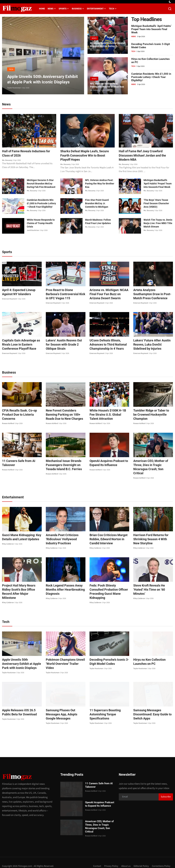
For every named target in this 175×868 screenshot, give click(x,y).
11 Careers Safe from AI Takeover (17, 464)
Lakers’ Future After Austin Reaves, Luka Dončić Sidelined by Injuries (152, 345)
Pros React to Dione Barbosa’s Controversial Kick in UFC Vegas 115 (66, 295)
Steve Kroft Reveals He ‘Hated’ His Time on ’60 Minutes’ (152, 584)
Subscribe (166, 790)
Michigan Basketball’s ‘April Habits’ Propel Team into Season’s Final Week (151, 29)
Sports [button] (64, 9)
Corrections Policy (161, 859)
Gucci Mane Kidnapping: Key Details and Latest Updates (20, 534)
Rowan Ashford (8, 424)
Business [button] (78, 9)
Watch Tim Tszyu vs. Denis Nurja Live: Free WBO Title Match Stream (158, 224)
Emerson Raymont (9, 300)
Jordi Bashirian (33, 231)
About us (124, 859)
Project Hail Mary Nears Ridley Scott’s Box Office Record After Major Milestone (21, 586)
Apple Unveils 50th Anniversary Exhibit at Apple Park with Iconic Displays (22, 657)
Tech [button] (113, 9)
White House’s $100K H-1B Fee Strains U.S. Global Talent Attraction (109, 416)
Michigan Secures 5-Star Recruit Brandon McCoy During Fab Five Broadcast (41, 185)
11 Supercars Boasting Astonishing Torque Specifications (103, 707)
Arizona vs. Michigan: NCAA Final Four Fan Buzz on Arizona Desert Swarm (109, 295)
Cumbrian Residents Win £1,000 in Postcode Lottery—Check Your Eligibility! (151, 77)
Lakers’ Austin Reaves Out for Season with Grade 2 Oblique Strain (64, 345)
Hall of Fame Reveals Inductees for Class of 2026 (29, 154)
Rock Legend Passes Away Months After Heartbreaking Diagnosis (63, 586)
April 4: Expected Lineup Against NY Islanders (17, 293)
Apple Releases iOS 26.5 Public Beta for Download (21, 705)
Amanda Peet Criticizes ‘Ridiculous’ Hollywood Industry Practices (65, 536)
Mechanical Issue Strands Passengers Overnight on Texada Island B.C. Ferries (62, 466)
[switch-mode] (170, 2)
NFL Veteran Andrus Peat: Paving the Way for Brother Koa (107, 83)
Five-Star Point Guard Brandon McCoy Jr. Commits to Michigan (97, 204)
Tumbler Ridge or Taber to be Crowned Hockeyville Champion (153, 413)
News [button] (52, 9)
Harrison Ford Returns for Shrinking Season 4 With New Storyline (151, 536)
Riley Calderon (8, 541)
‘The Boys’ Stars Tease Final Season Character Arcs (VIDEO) (156, 204)
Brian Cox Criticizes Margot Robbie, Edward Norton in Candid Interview (106, 536)
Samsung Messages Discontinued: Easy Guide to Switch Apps (150, 707)
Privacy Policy (109, 859)
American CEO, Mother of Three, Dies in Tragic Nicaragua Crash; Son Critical (153, 466)
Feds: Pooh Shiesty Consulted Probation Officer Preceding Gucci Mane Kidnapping (108, 586)
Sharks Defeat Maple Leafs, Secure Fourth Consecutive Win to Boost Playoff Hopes (87, 156)
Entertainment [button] (96, 9)
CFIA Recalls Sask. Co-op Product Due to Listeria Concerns (18, 416)
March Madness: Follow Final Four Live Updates (98, 223)
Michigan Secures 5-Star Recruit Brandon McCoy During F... (105, 42)
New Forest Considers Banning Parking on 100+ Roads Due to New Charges (65, 416)
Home (42, 9)
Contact (94, 859)
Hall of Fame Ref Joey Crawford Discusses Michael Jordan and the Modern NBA (145, 156)
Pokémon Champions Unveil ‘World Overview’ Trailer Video (64, 654)
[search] (170, 9)
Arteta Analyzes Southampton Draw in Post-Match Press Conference (152, 295)
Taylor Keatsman (14, 88)
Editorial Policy (140, 859)
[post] (43, 56)
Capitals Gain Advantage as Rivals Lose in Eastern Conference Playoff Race (19, 345)
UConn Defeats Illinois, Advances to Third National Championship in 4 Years (106, 345)
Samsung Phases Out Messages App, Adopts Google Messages (66, 705)
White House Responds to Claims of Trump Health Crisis (41, 224)
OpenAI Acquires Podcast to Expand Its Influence (107, 464)
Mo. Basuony (95, 50)
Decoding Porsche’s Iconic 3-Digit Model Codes (107, 654)
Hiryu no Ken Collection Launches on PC (148, 654)
